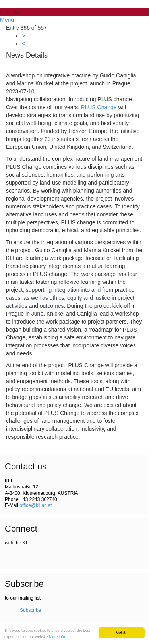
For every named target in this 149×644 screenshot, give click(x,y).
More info (57, 637)
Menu (7, 20)
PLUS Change (99, 107)
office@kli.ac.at (36, 505)
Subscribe (30, 610)
